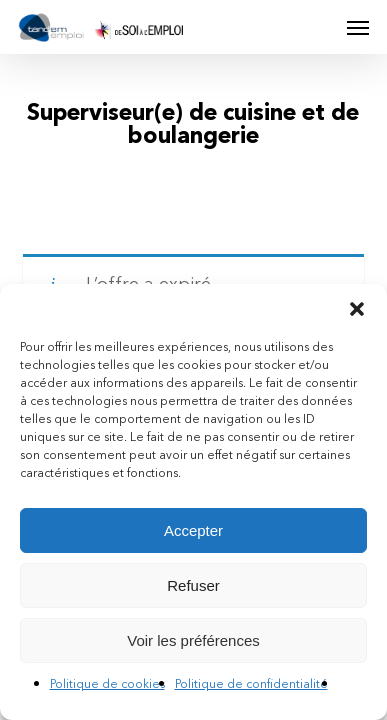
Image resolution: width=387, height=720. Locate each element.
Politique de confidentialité (251, 685)
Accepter (193, 530)
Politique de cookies (107, 685)
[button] (357, 309)
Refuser (193, 585)
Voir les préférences (193, 640)
